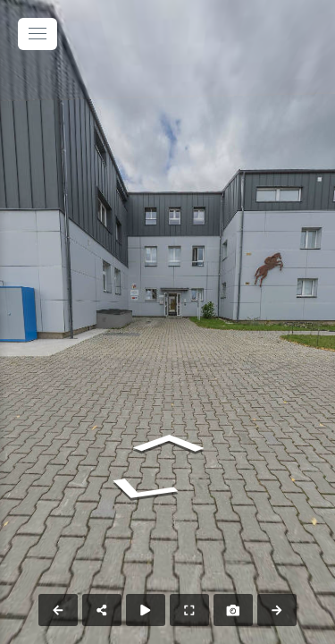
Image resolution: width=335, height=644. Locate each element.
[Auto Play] (146, 610)
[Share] (102, 610)
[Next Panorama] (277, 610)
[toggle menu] (38, 34)
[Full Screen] (189, 610)
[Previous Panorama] (58, 610)
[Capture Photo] (233, 610)
